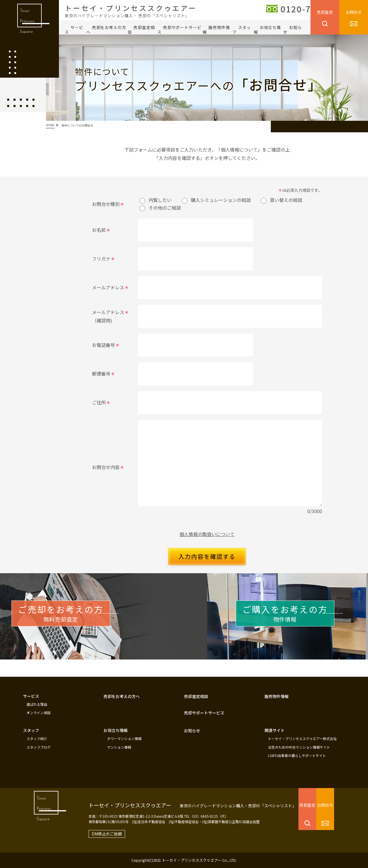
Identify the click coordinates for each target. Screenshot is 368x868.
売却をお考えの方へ (106, 30)
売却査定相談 (141, 30)
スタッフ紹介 (37, 741)
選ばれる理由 (37, 708)
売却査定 (325, 12)
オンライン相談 (39, 716)
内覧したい (156, 200)
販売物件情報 (216, 30)
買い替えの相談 (281, 200)
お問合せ (354, 12)
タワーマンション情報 (124, 741)
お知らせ (293, 30)
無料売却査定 (84, 622)
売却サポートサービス (179, 30)
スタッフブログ (39, 748)
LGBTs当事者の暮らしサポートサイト (297, 756)
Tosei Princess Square (25, 26)
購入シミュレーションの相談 (216, 200)
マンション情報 (119, 748)
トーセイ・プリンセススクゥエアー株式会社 (302, 741)
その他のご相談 (160, 208)
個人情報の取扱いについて (207, 534)
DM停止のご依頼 (96, 834)
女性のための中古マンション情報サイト (299, 748)
